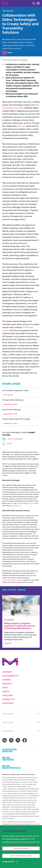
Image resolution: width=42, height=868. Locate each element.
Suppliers (7, 696)
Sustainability (10, 676)
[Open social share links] (4, 53)
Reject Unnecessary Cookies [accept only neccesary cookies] (21, 856)
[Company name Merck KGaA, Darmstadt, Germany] (5, 3)
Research (7, 684)
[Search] (34, 3)
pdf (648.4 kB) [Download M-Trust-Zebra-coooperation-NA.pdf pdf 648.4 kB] (8, 395)
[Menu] (38, 3)
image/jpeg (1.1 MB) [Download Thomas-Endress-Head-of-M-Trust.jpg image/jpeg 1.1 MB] (10, 423)
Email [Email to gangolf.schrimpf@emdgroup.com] (9, 444)
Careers (6, 680)
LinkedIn (19, 503)
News (5, 688)
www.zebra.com (16, 506)
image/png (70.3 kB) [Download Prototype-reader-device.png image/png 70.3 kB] (10, 404)
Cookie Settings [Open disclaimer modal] (8, 862)
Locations (8, 703)
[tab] (21, 714)
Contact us (8, 699)
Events (6, 692)
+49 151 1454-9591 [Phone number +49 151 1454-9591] (15, 439)
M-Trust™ (22, 126)
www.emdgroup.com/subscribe (12, 580)
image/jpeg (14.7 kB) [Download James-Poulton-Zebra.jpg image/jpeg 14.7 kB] (10, 414)
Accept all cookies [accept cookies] (21, 848)
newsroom (32, 503)
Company (7, 672)
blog (12, 503)
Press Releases (8, 11)
